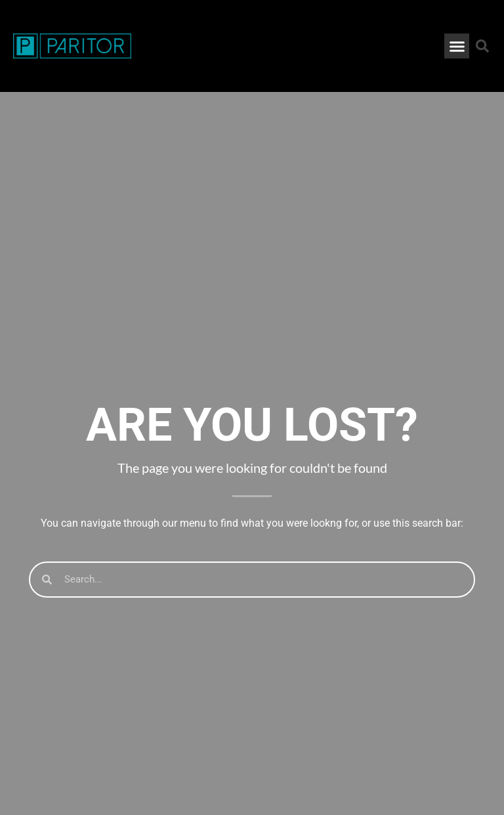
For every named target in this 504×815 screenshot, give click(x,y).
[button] (457, 46)
